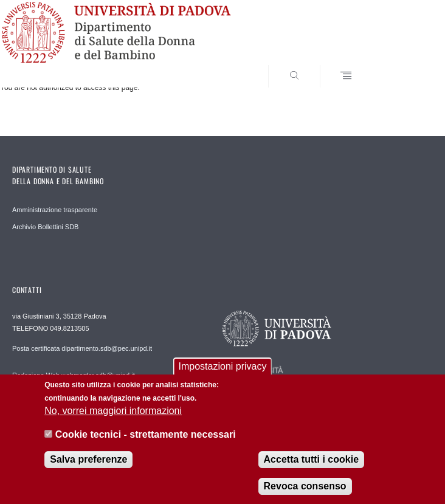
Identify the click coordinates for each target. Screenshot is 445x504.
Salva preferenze (88, 470)
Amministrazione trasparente (55, 210)
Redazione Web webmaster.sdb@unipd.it (74, 375)
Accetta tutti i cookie (311, 470)
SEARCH (402, 65)
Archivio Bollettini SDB (45, 227)
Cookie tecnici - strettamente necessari (146, 445)
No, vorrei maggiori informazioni (113, 421)
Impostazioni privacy (223, 377)
